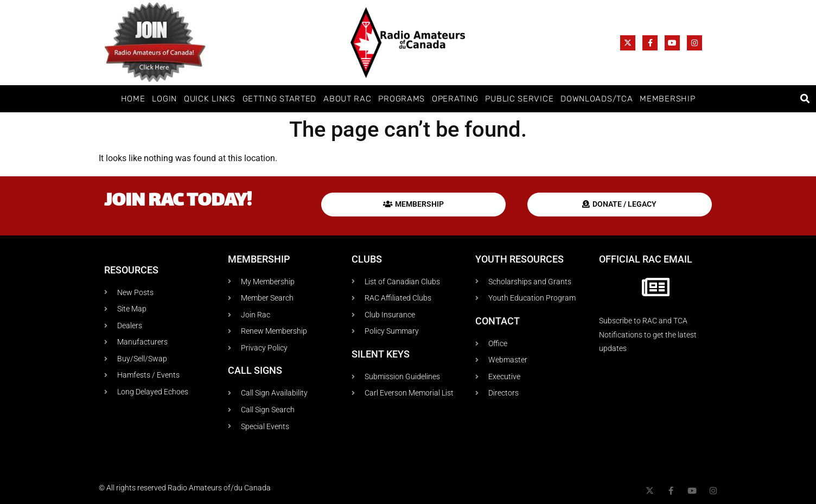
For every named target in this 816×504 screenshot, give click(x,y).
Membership (667, 99)
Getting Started (280, 99)
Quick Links (210, 99)
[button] (805, 99)
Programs (401, 99)
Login (164, 99)
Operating (455, 99)
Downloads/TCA (597, 99)
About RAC (347, 99)
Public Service (519, 99)
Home (133, 99)
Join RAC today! (178, 202)
